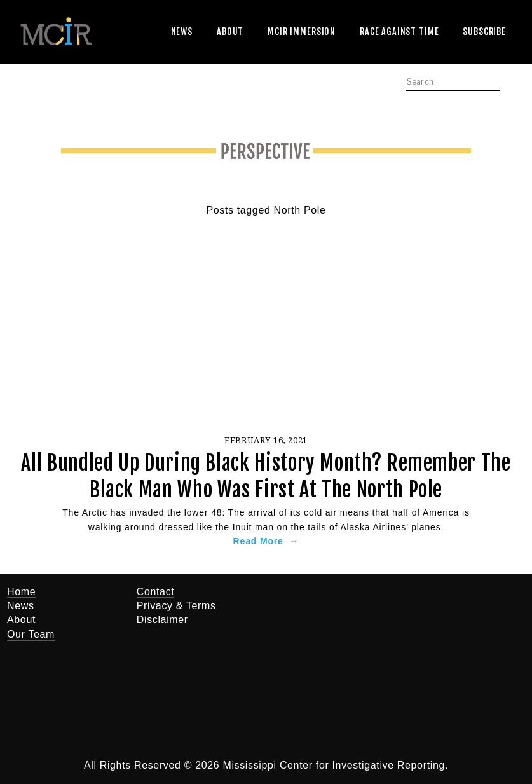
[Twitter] (311, 600)
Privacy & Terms (176, 606)
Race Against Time (399, 31)
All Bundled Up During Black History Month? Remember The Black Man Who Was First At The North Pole (266, 476)
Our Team (31, 634)
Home (21, 592)
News (182, 31)
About (230, 31)
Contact (156, 592)
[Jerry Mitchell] (350, 600)
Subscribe (484, 31)
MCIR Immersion (302, 31)
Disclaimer (162, 620)
